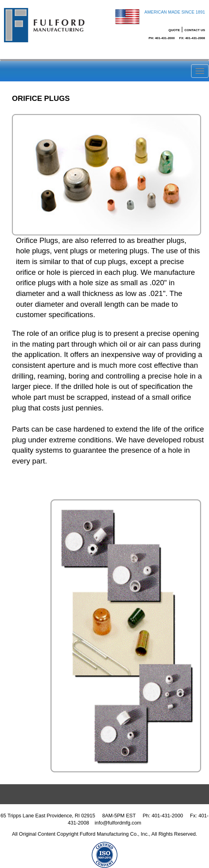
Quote (174, 30)
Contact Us (195, 30)
